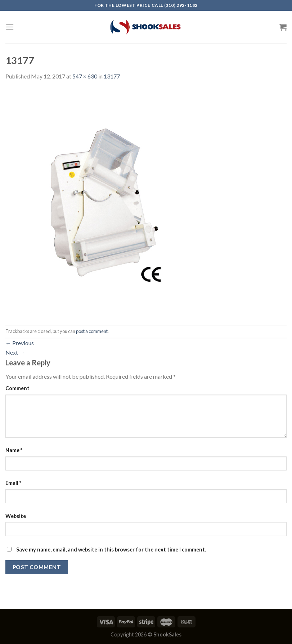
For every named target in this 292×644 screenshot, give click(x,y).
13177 (112, 76)
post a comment (92, 331)
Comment (17, 388)
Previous (20, 343)
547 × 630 (85, 76)
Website (16, 516)
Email (13, 483)
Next (15, 352)
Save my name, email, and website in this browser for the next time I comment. (111, 550)
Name (14, 450)
